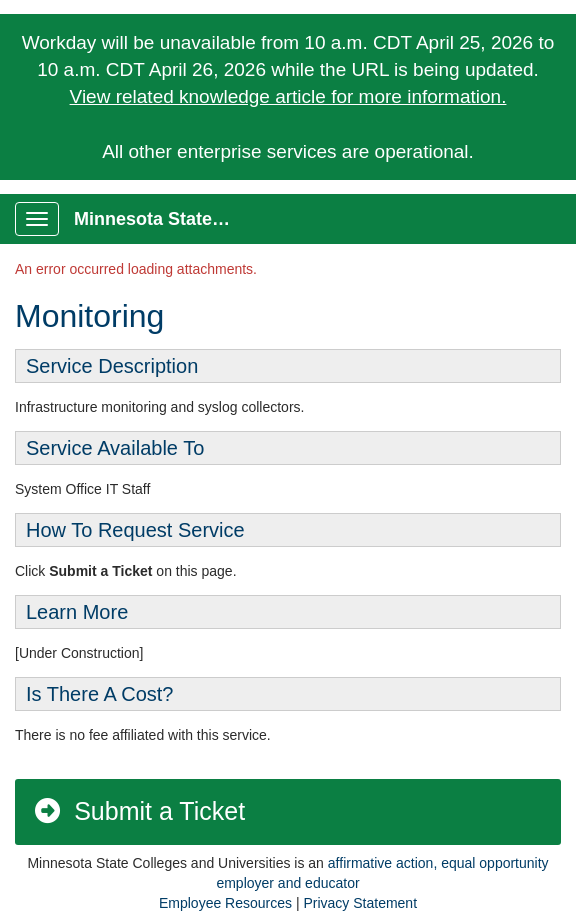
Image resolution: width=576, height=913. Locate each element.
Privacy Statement (360, 903)
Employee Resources (225, 903)
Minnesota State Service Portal (161, 219)
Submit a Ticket (138, 811)
